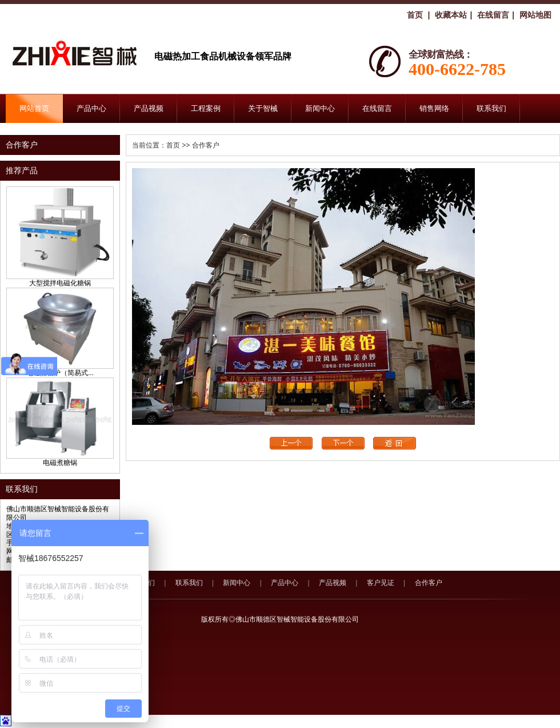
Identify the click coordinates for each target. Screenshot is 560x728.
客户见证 (381, 583)
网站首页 (34, 108)
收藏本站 (451, 15)
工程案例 (206, 108)
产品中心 (91, 108)
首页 (415, 15)
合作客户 (429, 583)
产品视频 (149, 108)
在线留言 (493, 15)
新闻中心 (320, 108)
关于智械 (263, 108)
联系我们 (491, 108)
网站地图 (535, 15)
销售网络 (434, 108)
